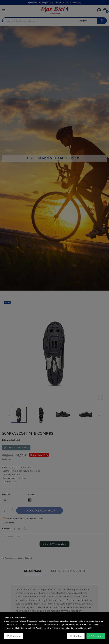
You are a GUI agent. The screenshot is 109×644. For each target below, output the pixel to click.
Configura (13, 636)
